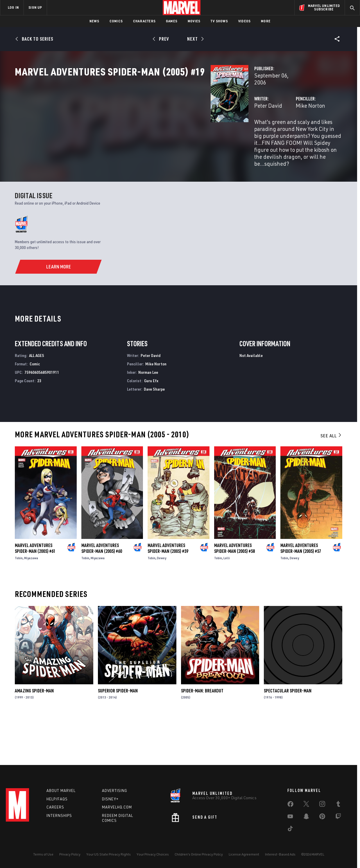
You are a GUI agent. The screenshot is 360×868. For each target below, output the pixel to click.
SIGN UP (35, 7)
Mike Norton (242, 124)
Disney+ (110, 799)
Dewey (162, 602)
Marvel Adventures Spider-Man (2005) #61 (35, 592)
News (94, 21)
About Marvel (61, 791)
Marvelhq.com (117, 807)
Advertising (115, 791)
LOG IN (13, 7)
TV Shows (219, 21)
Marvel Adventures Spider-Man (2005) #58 (234, 592)
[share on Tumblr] (338, 805)
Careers (55, 807)
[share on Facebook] (290, 805)
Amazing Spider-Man (34, 735)
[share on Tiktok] (290, 830)
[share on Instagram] (322, 805)
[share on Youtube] (290, 818)
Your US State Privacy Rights (109, 854)
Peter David (131, 124)
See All (331, 480)
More (266, 21)
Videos (244, 21)
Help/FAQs (57, 799)
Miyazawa (31, 602)
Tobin (19, 602)
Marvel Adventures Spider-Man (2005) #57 (301, 592)
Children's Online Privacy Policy (199, 854)
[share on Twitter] (306, 805)
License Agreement (244, 854)
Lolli (227, 602)
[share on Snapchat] (306, 818)
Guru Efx (151, 425)
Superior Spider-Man (118, 735)
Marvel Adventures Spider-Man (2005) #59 (168, 592)
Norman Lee (148, 416)
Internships (59, 815)
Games (172, 21)
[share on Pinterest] (322, 818)
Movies (194, 21)
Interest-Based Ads (280, 854)
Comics (116, 21)
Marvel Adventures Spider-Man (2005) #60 (102, 592)
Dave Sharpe (154, 433)
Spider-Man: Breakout (202, 735)
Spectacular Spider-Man (288, 735)
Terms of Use (43, 854)
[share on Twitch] (338, 818)
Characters (144, 21)
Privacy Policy (70, 854)
